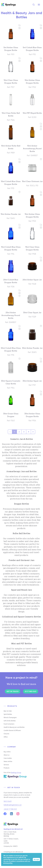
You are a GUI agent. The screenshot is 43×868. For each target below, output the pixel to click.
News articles (8, 761)
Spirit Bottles (8, 714)
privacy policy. (8, 863)
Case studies (8, 758)
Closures (6, 734)
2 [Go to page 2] (19, 432)
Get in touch (8, 801)
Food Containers (9, 724)
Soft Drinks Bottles (10, 721)
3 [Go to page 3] (24, 432)
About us (7, 755)
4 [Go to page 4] (29, 432)
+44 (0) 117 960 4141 (10, 809)
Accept (36, 860)
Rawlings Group (16, 773)
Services (6, 765)
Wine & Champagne (10, 717)
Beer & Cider (8, 711)
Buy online (7, 752)
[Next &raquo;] (33, 432)
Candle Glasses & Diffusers (12, 730)
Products (7, 768)
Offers (6, 737)
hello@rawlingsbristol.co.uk (13, 805)
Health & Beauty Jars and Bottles (14, 727)
